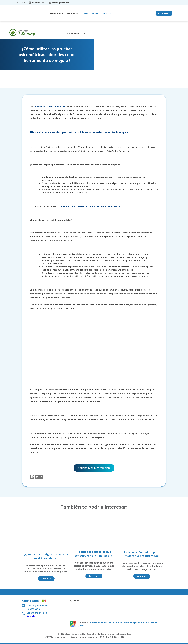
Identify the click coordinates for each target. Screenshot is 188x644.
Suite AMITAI (73, 13)
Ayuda (95, 13)
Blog (86, 13)
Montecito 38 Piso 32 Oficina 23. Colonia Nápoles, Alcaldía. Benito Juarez (118, 624)
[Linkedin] (41, 477)
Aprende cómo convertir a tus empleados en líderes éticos (90, 206)
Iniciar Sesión (164, 13)
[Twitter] (37, 477)
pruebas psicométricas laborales (50, 106)
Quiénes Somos (56, 13)
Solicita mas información (94, 468)
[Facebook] (32, 477)
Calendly (31, 616)
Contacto (106, 13)
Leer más (46, 579)
